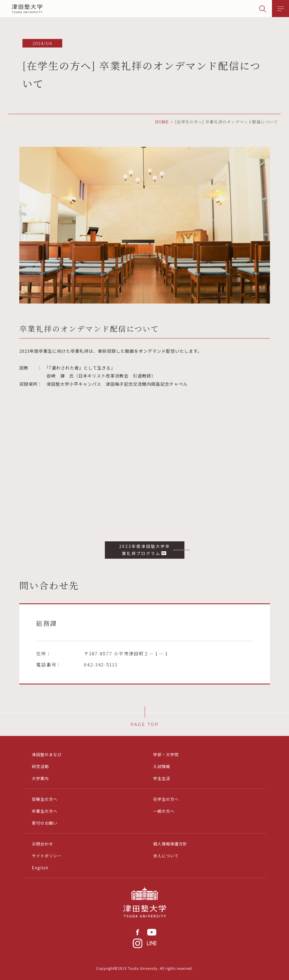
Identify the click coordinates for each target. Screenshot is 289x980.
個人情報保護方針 (170, 844)
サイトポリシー (47, 856)
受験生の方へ (45, 799)
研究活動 (40, 766)
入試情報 (162, 766)
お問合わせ (42, 844)
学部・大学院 (166, 754)
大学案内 (40, 778)
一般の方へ (164, 811)
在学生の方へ (166, 799)
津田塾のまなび (47, 754)
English (40, 868)
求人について (166, 856)
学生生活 (162, 778)
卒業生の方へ (45, 811)
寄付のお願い (45, 823)
